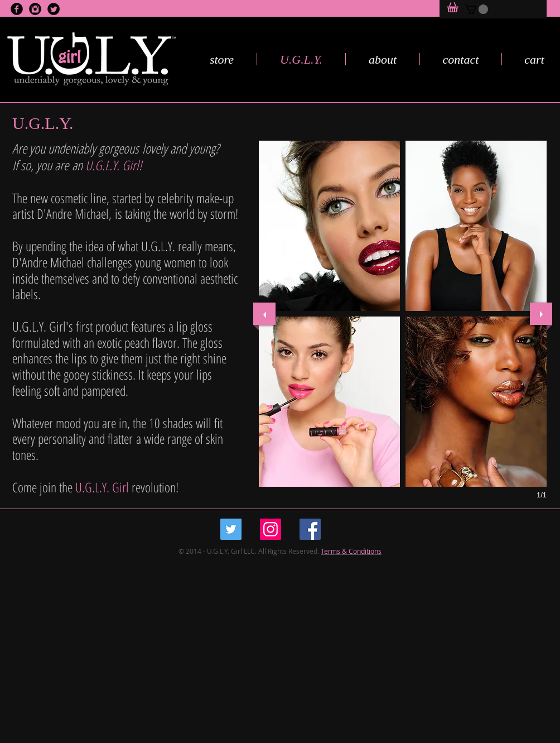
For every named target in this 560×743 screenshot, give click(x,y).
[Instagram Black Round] (35, 9)
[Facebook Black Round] (17, 9)
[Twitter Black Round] (54, 9)
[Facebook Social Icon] (310, 529)
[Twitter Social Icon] (231, 529)
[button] (476, 9)
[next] (541, 314)
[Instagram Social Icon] (271, 529)
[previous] (264, 314)
